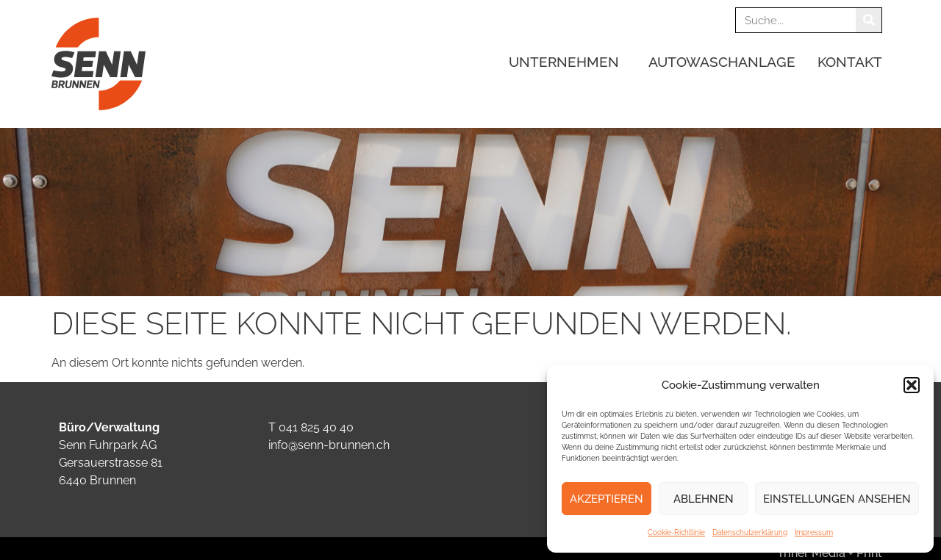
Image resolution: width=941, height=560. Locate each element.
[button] (912, 385)
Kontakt (850, 62)
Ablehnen (704, 499)
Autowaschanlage (722, 62)
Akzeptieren (607, 499)
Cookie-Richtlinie (676, 532)
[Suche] (869, 20)
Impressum (814, 532)
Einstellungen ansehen (837, 499)
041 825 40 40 (316, 427)
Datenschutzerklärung (750, 532)
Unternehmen (568, 62)
